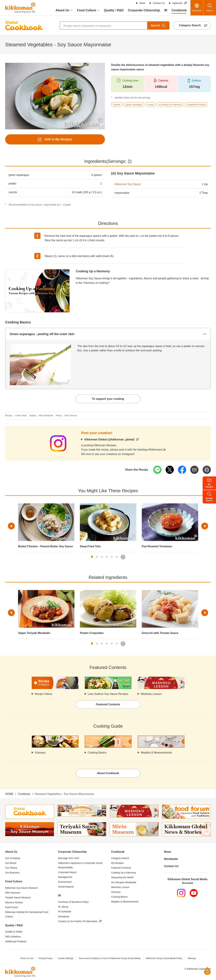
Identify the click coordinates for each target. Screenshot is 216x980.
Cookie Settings (66, 958)
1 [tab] (92, 557)
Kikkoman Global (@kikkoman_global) (109, 439)
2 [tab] (97, 557)
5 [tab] (112, 557)
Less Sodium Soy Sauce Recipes (108, 694)
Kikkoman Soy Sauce (128, 184)
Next (205, 526)
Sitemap (192, 958)
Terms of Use (27, 958)
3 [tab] (102, 557)
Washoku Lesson (151, 694)
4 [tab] (107, 557)
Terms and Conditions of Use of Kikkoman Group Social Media (110, 958)
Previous (11, 526)
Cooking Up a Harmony (93, 271)
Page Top (207, 971)
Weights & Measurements (156, 753)
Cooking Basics (97, 753)
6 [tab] (117, 557)
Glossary (40, 753)
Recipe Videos (44, 694)
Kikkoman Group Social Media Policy (164, 958)
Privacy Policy (46, 958)
